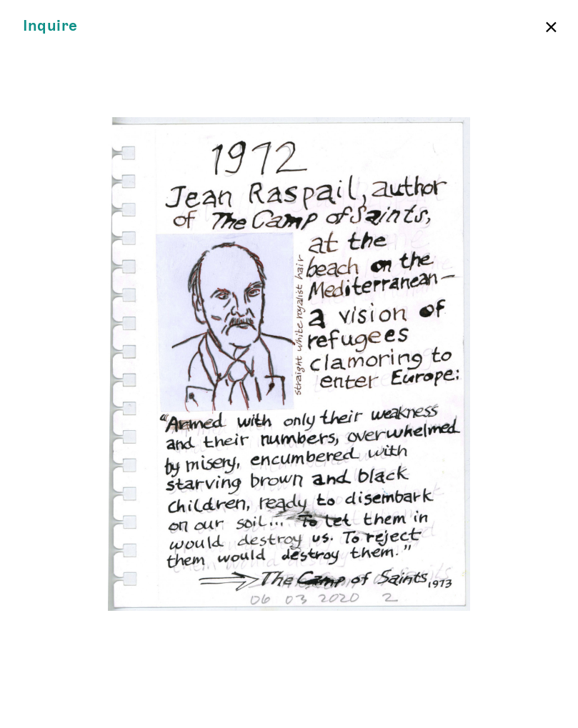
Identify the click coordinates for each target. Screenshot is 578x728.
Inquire (50, 26)
